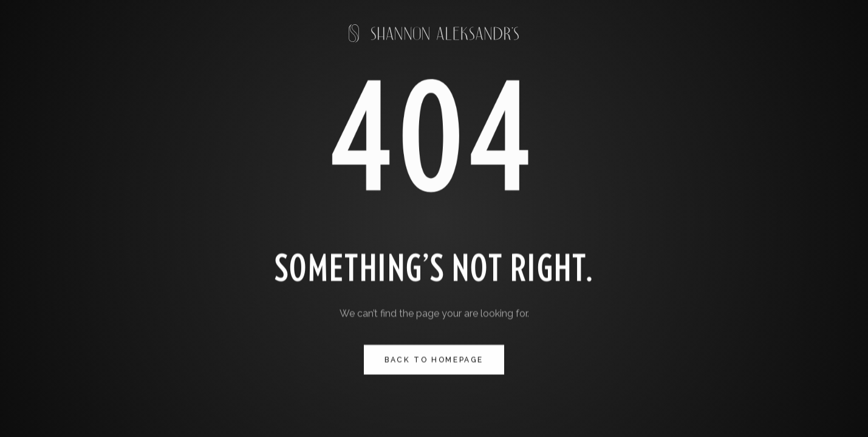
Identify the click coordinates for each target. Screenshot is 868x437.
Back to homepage (434, 360)
